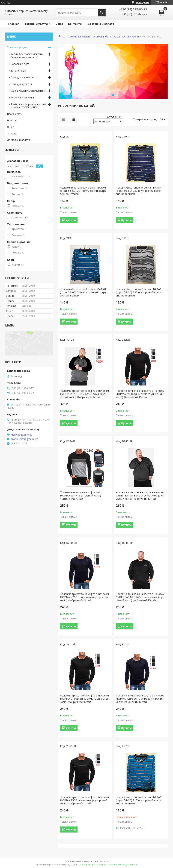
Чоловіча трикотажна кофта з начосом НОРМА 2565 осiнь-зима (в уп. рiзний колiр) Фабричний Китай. (84, 800)
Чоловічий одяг (20, 64)
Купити (71, 220)
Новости (12, 120)
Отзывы (12, 133)
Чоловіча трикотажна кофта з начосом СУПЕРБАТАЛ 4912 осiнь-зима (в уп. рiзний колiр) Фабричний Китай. (84, 394)
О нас (59, 24)
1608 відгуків (142, 2)
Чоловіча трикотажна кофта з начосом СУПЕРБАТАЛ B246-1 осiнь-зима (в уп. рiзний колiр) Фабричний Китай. (140, 597)
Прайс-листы (15, 114)
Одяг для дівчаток (22, 84)
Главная (14, 24)
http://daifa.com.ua (22, 435)
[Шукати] (102, 13)
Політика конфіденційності (123, 865)
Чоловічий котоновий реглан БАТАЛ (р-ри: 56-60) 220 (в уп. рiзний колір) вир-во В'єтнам (139, 191)
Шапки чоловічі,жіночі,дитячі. (28, 91)
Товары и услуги (36, 24)
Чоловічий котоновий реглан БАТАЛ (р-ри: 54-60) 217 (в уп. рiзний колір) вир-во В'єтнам (139, 800)
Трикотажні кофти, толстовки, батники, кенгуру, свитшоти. (103, 37)
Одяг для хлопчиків (22, 77)
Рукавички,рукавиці (22, 97)
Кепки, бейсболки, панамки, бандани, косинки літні (27, 56)
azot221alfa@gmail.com (24, 439)
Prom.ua (104, 861)
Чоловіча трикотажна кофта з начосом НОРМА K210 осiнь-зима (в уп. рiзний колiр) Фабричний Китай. (84, 597)
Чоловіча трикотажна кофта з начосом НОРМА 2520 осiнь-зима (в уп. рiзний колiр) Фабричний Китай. (140, 394)
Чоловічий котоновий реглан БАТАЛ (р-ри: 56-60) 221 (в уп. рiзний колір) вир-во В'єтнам (83, 191)
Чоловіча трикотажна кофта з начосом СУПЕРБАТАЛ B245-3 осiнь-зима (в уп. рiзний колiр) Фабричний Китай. (140, 495)
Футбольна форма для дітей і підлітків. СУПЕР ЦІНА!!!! (28, 106)
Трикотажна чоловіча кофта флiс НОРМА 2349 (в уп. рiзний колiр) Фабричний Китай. (81, 495)
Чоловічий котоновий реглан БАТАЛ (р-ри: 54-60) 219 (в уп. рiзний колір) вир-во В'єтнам (83, 292)
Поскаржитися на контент (94, 865)
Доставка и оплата (101, 24)
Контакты (75, 24)
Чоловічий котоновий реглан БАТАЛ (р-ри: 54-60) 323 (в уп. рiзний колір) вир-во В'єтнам (139, 292)
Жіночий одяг (19, 71)
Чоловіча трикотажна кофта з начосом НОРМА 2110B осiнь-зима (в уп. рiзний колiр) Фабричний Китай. (85, 699)
